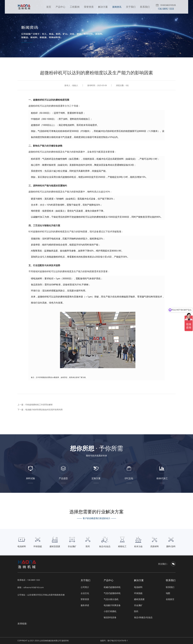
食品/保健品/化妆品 (143, 617)
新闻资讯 (117, 7)
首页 (49, 7)
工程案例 (75, 7)
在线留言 (170, 599)
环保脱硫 (138, 593)
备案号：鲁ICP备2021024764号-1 (114, 641)
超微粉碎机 (39, 100)
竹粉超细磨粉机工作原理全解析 (39, 405)
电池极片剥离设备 (112, 605)
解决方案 (103, 7)
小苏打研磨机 (110, 611)
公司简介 (85, 587)
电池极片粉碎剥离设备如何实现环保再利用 (44, 410)
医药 (136, 611)
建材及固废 (139, 599)
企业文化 (85, 593)
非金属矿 (138, 605)
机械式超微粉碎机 (112, 587)
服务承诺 (85, 605)
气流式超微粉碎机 (112, 593)
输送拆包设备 (110, 617)
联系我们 (145, 7)
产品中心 (60, 7)
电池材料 (138, 587)
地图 (168, 593)
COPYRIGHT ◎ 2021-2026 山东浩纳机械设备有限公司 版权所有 (43, 641)
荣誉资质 (89, 7)
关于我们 (131, 7)
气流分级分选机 (111, 599)
